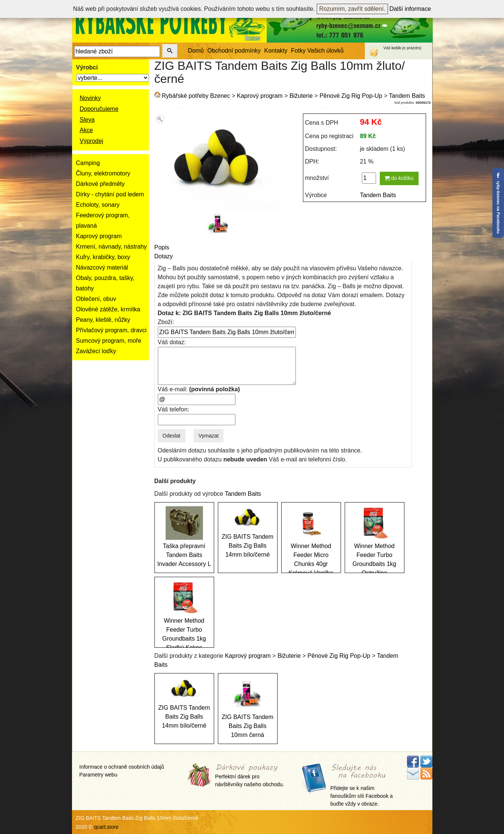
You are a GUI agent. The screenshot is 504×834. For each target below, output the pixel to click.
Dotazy (164, 256)
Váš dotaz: (172, 342)
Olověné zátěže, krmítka (108, 309)
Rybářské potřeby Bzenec (196, 96)
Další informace (410, 9)
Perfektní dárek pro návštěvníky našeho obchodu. (250, 776)
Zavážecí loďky (96, 351)
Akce (87, 130)
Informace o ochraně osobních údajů (122, 767)
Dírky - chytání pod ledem (110, 194)
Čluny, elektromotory (103, 173)
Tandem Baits (407, 96)
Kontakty (276, 51)
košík (397, 48)
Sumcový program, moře (109, 341)
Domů (196, 51)
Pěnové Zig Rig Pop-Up (351, 96)
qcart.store (106, 827)
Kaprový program (99, 236)
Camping (88, 163)
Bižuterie (301, 96)
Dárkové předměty (101, 184)
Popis (162, 247)
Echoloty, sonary (98, 205)
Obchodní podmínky (234, 51)
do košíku (399, 178)
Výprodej (92, 141)
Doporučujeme (99, 109)
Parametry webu (98, 775)
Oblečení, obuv (96, 299)
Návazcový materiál (102, 267)
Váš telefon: (174, 409)
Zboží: (166, 322)
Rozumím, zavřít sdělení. (352, 9)
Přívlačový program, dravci (111, 330)
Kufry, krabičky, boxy (103, 257)
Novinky (90, 98)
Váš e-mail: (199, 389)
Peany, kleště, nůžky (103, 320)
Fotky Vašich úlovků (317, 51)
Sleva (87, 120)
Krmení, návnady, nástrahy (112, 247)
